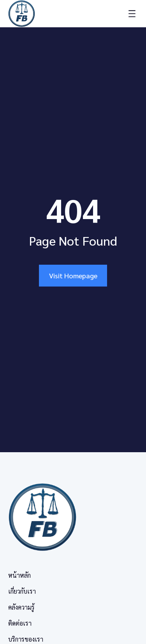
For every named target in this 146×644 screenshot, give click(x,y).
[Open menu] (132, 14)
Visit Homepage (73, 275)
